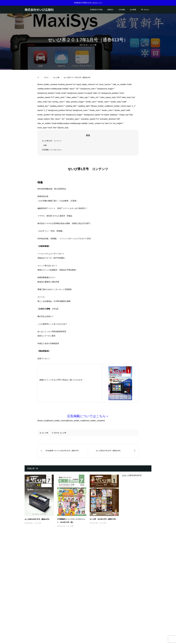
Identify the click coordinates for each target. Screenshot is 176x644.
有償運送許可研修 (96, 10)
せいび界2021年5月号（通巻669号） (70, 596)
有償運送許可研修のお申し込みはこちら (88, 3)
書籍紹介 (111, 10)
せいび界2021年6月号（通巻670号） (37, 596)
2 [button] (89, 608)
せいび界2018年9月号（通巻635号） (135, 519)
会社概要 (133, 10)
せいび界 (93, 45)
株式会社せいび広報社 (39, 10)
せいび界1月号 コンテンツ (52, 141)
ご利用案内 (96, 631)
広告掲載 (122, 10)
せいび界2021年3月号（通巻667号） (135, 596)
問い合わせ (145, 10)
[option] (90, 576)
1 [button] (87, 608)
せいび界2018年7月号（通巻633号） (37, 519)
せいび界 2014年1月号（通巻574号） (103, 519)
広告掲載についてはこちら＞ (52, 150)
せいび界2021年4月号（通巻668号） (103, 596)
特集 (45, 145)
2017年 (57, 433)
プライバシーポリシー (110, 631)
